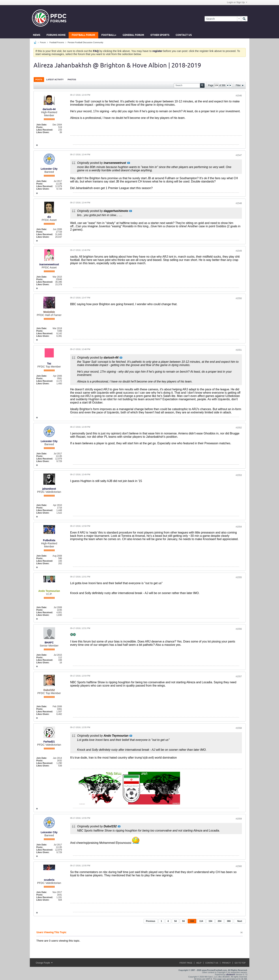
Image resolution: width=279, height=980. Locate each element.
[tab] (39, 79)
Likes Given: (43, 132)
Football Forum (83, 35)
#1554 (239, 527)
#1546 (239, 96)
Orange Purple (44, 963)
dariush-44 (49, 109)
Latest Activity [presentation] (55, 80)
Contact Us (184, 35)
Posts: (40, 127)
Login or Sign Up (237, 2)
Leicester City (49, 169)
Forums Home (56, 35)
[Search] (223, 19)
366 (229, 921)
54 (175, 921)
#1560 (239, 866)
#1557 (239, 676)
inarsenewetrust (49, 264)
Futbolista (49, 540)
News (37, 35)
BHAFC (49, 642)
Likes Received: (45, 130)
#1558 (239, 728)
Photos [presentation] (72, 80)
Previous (151, 921)
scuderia (49, 880)
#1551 (239, 350)
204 (220, 921)
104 (192, 921)
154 (210, 921)
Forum (43, 42)
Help (199, 963)
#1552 (239, 428)
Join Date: (42, 125)
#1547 (239, 155)
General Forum (133, 35)
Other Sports (160, 35)
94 (183, 921)
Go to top (240, 963)
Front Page (186, 963)
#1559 (239, 819)
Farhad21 (49, 742)
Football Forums (57, 42)
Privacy (226, 963)
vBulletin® (231, 975)
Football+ (109, 35)
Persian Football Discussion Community (85, 42)
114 (201, 921)
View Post (129, 163)
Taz (49, 363)
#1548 (239, 203)
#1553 (239, 475)
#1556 (239, 629)
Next (240, 921)
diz (49, 217)
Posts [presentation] (39, 80)
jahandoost (49, 489)
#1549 (239, 251)
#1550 (239, 298)
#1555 (239, 577)
